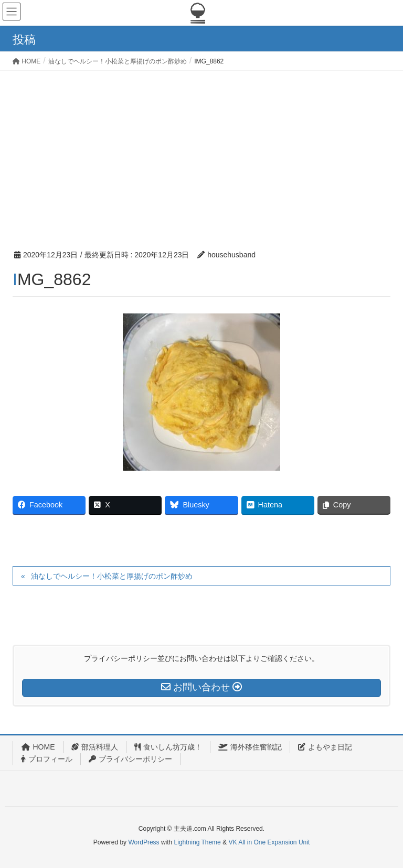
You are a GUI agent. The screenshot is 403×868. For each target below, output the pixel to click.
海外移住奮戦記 (250, 747)
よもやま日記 (325, 747)
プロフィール (47, 759)
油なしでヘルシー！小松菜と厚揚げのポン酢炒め (112, 576)
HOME (38, 747)
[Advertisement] (201, 149)
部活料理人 (95, 747)
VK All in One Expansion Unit (269, 842)
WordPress (144, 842)
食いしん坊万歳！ (168, 747)
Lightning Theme (198, 842)
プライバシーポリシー (130, 759)
